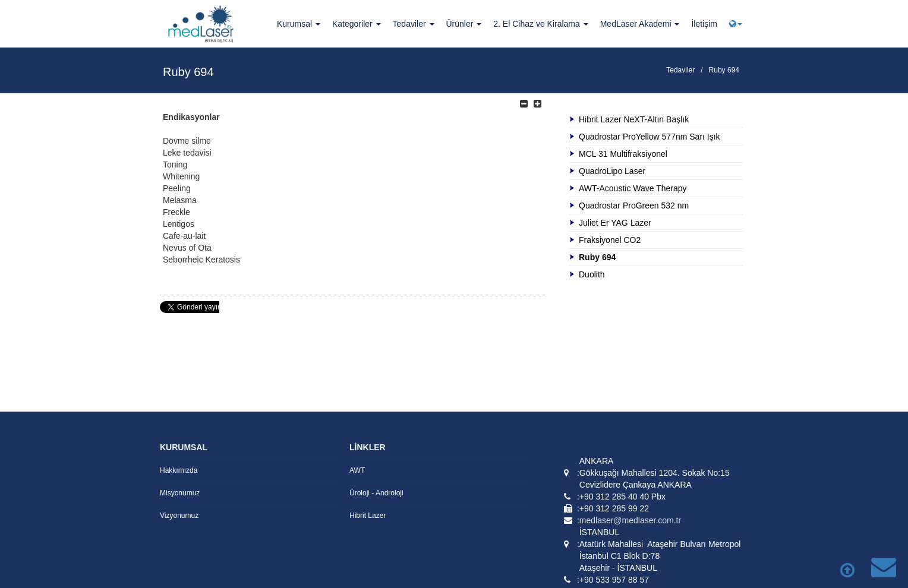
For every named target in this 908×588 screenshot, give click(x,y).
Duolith (592, 274)
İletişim (704, 24)
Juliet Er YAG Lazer (615, 223)
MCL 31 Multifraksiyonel (623, 154)
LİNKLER (368, 447)
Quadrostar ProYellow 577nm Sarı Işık (650, 137)
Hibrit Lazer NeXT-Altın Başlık (634, 119)
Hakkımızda (179, 470)
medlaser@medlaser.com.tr (630, 520)
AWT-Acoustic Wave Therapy (633, 188)
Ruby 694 (724, 70)
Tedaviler (680, 70)
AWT (357, 470)
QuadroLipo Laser (612, 171)
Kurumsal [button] (299, 24)
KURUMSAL (184, 447)
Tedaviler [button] (414, 24)
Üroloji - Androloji (376, 493)
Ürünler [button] (464, 24)
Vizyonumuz (179, 516)
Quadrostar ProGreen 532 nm (634, 206)
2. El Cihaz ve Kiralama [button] (540, 24)
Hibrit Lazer (368, 516)
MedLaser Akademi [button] (640, 24)
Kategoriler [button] (357, 24)
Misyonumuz (180, 493)
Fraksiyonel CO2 (610, 240)
